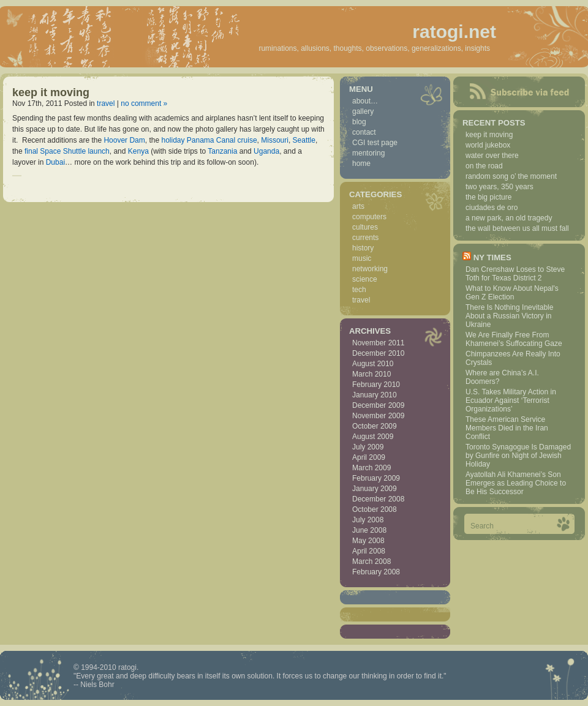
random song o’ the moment (511, 176)
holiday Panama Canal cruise (209, 140)
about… (365, 101)
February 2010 (376, 385)
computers (369, 217)
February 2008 (376, 572)
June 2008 (369, 530)
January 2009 (375, 489)
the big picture (488, 197)
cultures (365, 227)
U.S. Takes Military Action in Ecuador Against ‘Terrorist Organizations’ (511, 400)
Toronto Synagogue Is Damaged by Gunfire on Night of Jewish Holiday (518, 456)
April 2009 (369, 457)
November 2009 (378, 416)
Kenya (138, 151)
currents (365, 238)
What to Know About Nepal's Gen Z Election (512, 293)
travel (106, 103)
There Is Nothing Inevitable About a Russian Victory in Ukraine (509, 316)
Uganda (266, 151)
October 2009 (375, 426)
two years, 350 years (499, 187)
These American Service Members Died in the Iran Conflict (507, 428)
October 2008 (375, 509)
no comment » (144, 103)
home (361, 163)
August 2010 (373, 364)
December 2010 (378, 353)
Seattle (304, 140)
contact (364, 132)
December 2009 (378, 405)
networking (370, 269)
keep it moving (51, 92)
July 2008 (368, 520)
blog (359, 122)
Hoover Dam (124, 140)
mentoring (368, 153)
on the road (484, 166)
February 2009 (376, 478)
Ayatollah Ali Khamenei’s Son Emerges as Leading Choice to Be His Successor (516, 483)
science (365, 279)
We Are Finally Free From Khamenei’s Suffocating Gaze (514, 339)
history (363, 248)
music (362, 258)
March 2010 (371, 374)
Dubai (55, 162)
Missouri (275, 140)
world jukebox (488, 145)
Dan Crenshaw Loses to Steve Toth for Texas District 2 (515, 274)
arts (358, 206)
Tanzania (222, 151)
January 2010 (375, 395)
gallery (363, 111)
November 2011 (378, 343)
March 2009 (371, 468)
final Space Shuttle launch (67, 151)
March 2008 (371, 561)
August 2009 (373, 437)
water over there (492, 156)
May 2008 (368, 541)
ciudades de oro (492, 208)
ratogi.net (454, 32)
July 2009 (368, 447)
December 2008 (378, 499)
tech (359, 290)
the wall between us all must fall (517, 228)
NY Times (492, 257)
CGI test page (375, 143)
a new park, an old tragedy (509, 218)
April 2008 (369, 551)
